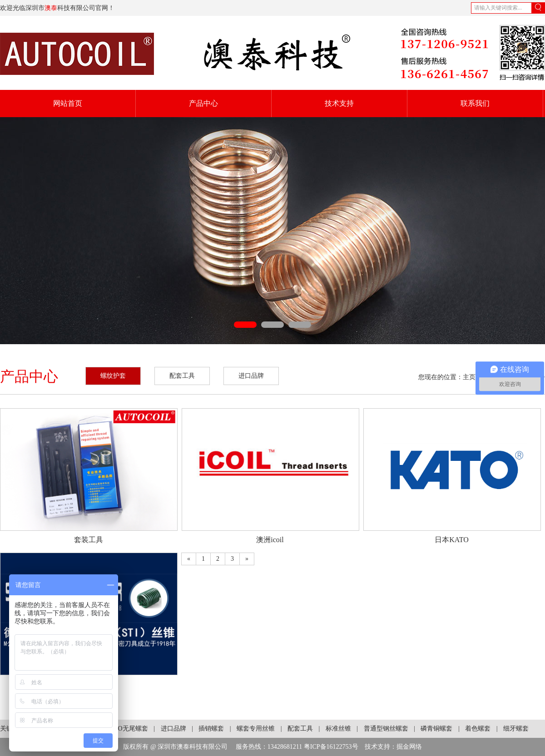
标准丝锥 (338, 729)
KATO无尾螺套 (127, 729)
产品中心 (203, 103)
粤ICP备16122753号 (331, 747)
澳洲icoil (270, 540)
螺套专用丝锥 (256, 729)
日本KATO (451, 540)
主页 (469, 377)
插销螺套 (211, 729)
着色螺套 (478, 729)
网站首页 (68, 103)
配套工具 (182, 376)
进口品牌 (251, 376)
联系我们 (475, 103)
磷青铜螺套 (436, 729)
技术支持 (339, 103)
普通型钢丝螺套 (386, 729)
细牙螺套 (516, 729)
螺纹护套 (113, 376)
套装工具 (89, 540)
